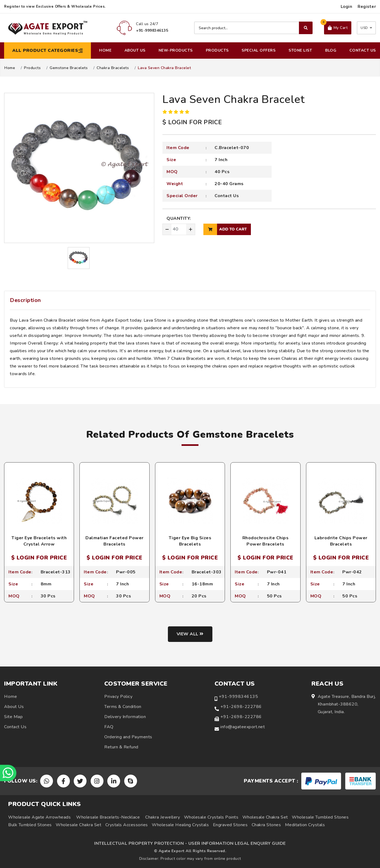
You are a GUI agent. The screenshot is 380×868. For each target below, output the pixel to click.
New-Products (176, 50)
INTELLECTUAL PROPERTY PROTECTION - (141, 843)
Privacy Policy (118, 697)
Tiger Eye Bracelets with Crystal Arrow (39, 541)
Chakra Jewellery (163, 817)
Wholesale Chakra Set (265, 817)
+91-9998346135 (238, 697)
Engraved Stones (230, 825)
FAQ (109, 727)
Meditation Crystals (305, 825)
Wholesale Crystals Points (211, 817)
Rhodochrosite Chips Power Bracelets (266, 541)
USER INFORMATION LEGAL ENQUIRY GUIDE (237, 843)
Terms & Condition (123, 707)
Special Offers (259, 50)
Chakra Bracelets (113, 68)
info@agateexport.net (243, 727)
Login (347, 7)
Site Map (13, 717)
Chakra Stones (266, 825)
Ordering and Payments (128, 737)
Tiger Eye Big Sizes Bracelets (190, 541)
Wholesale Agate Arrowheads (39, 817)
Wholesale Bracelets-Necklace (108, 817)
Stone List (300, 50)
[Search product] (253, 28)
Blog (331, 50)
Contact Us (363, 50)
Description (25, 300)
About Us (135, 50)
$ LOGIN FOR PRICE (192, 122)
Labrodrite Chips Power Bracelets (341, 541)
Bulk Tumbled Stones (30, 825)
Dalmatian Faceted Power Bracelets (115, 541)
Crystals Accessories (127, 825)
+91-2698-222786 (241, 707)
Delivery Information (125, 717)
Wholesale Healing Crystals (180, 825)
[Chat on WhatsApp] (8, 773)
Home (105, 50)
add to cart (225, 229)
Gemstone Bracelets (69, 68)
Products (217, 50)
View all (190, 634)
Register (367, 7)
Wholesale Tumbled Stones (320, 817)
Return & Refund (121, 747)
